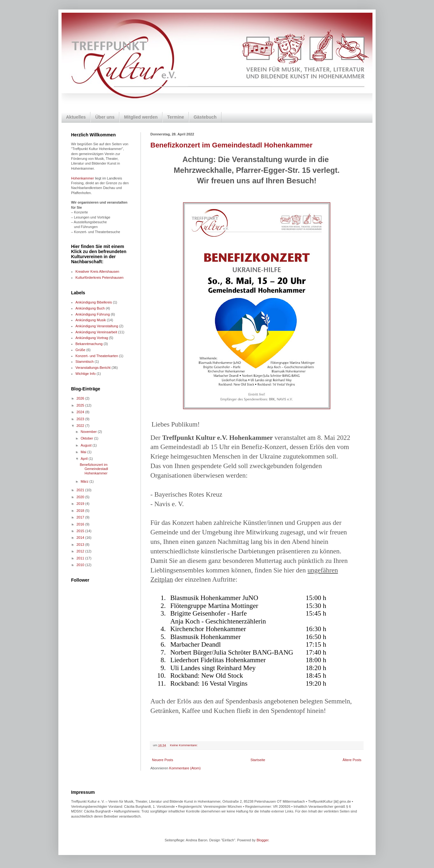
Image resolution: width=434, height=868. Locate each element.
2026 (81, 398)
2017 (81, 517)
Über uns (105, 117)
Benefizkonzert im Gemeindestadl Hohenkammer (231, 145)
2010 (81, 565)
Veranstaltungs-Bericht (93, 368)
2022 (81, 426)
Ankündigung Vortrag (92, 338)
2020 (81, 497)
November (89, 432)
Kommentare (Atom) (185, 768)
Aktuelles (76, 117)
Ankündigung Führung (93, 314)
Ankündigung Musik (91, 320)
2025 (81, 405)
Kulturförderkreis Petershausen (100, 277)
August (86, 445)
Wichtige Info (86, 374)
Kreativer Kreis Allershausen (97, 271)
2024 (81, 412)
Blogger (263, 840)
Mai (84, 452)
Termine (176, 117)
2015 (81, 531)
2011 (81, 558)
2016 (81, 524)
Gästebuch (205, 117)
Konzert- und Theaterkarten (97, 356)
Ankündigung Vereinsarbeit (96, 332)
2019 (81, 504)
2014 (81, 538)
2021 (81, 490)
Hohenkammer (82, 178)
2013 (81, 545)
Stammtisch (85, 362)
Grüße (80, 350)
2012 (81, 551)
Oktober (87, 438)
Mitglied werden (141, 117)
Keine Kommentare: (184, 745)
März (85, 481)
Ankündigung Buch (90, 308)
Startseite (258, 760)
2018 (81, 511)
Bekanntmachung (89, 344)
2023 (81, 419)
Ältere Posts (352, 760)
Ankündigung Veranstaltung (97, 326)
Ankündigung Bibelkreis (94, 302)
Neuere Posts (163, 760)
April (85, 459)
